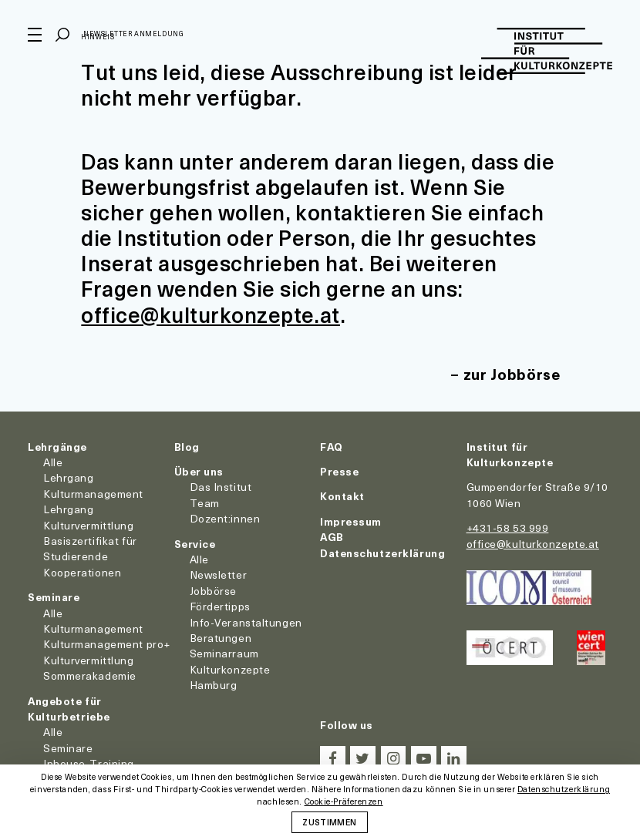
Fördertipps (220, 606)
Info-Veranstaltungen (246, 622)
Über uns (199, 471)
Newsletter (219, 575)
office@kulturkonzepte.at (211, 314)
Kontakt (342, 496)
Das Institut (221, 487)
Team (205, 503)
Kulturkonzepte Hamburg (230, 677)
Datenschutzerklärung (382, 553)
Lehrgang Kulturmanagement (93, 485)
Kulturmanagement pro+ (107, 644)
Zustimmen (329, 822)
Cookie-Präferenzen (344, 802)
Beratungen (221, 638)
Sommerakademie (90, 675)
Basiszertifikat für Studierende (90, 548)
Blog (187, 447)
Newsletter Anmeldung (133, 34)
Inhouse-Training (89, 763)
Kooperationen (82, 572)
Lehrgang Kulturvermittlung (89, 517)
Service (195, 544)
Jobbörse (213, 591)
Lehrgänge (57, 447)
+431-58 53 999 (508, 528)
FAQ (332, 447)
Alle (53, 462)
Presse (339, 471)
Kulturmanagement (93, 628)
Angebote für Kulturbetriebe (69, 709)
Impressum (351, 521)
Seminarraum (224, 653)
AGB (332, 537)
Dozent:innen (225, 518)
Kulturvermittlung (89, 660)
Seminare (54, 597)
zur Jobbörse (512, 374)
